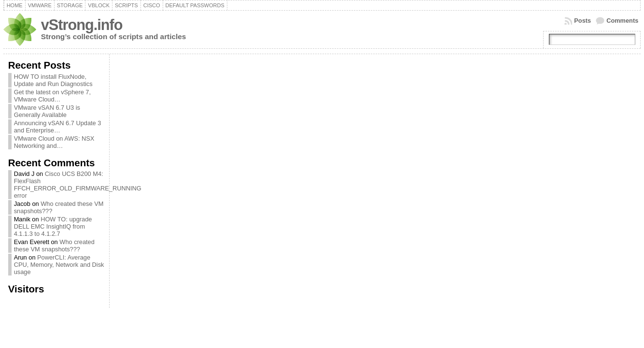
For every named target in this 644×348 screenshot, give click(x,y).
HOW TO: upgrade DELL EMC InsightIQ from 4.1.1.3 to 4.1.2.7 (53, 226)
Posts (582, 21)
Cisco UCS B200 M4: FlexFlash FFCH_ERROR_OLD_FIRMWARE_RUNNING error (78, 185)
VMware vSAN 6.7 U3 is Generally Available (47, 111)
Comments (622, 21)
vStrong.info (82, 25)
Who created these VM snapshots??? (54, 246)
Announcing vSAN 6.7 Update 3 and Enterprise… (58, 127)
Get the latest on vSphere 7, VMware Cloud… (52, 96)
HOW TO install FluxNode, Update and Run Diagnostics (53, 80)
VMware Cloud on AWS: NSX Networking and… (54, 142)
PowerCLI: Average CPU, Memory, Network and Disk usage (59, 265)
